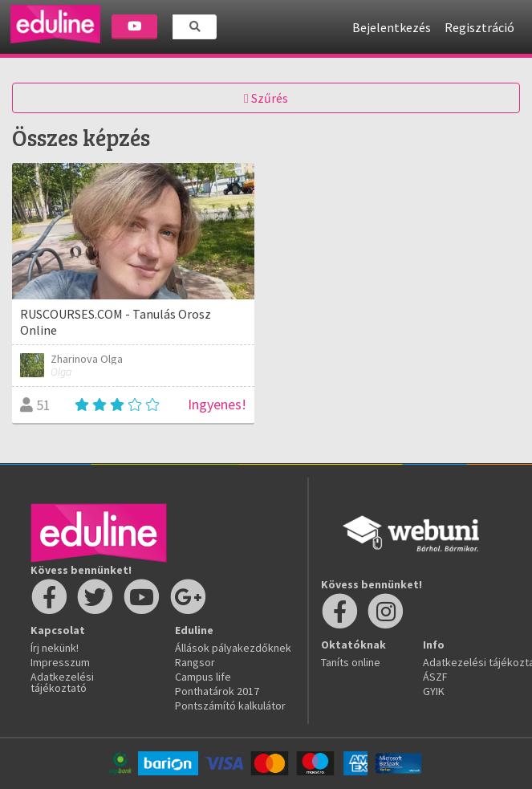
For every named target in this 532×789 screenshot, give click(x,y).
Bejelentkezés (392, 27)
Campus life (203, 677)
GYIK (434, 691)
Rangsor (195, 662)
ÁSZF (435, 677)
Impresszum (60, 662)
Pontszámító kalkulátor (230, 706)
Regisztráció (479, 27)
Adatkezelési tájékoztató (62, 682)
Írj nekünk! (55, 648)
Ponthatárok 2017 (217, 691)
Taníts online (351, 662)
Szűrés (266, 98)
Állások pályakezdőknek (233, 648)
